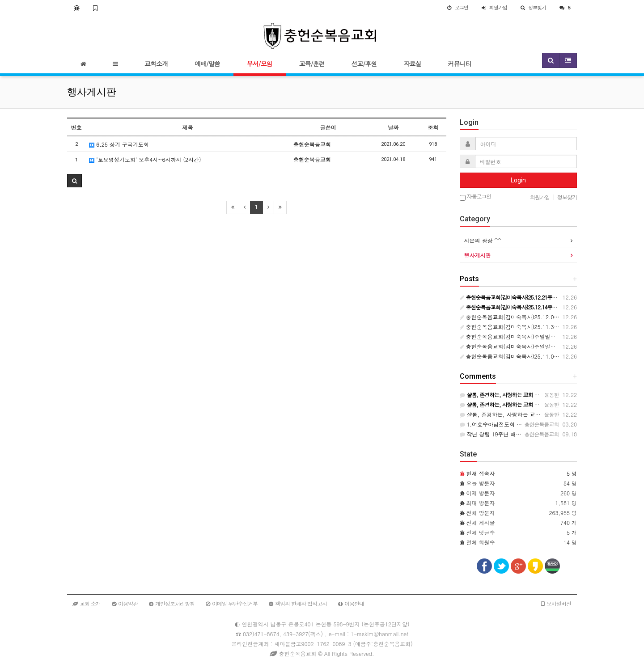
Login (518, 180)
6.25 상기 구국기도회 (119, 144)
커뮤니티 (459, 63)
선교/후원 (364, 63)
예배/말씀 (207, 63)
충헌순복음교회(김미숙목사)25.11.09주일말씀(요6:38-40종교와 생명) (549, 356)
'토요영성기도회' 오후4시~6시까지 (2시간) (145, 159)
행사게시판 (478, 255)
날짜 (393, 127)
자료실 (412, 63)
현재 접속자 (481, 473)
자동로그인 (476, 197)
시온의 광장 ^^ (483, 240)
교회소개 (156, 63)
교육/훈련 (312, 63)
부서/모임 (260, 63)
